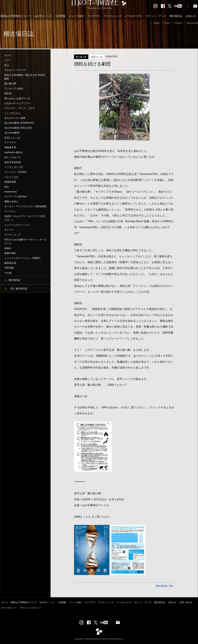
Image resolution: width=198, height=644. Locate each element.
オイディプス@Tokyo (16, 196)
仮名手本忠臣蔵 (13, 162)
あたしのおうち (13, 157)
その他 (8, 273)
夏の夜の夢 (10, 84)
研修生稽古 (10, 253)
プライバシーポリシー (30, 608)
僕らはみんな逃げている (17, 98)
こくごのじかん (13, 113)
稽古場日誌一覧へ (165, 586)
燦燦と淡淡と (11, 201)
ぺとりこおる (11, 177)
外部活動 (9, 268)
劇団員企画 (10, 263)
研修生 (8, 248)
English (157, 23)
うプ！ (8, 60)
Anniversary (11, 192)
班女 (7, 187)
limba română (192, 23)
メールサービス (134, 16)
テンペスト (10, 211)
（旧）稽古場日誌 (18, 289)
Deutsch (178, 23)
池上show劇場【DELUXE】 (19, 128)
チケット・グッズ (156, 16)
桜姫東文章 (10, 147)
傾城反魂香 (10, 182)
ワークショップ (112, 16)
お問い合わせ (186, 602)
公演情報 (60, 16)
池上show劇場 (12, 133)
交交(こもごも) (12, 138)
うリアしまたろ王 (14, 167)
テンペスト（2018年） (16, 172)
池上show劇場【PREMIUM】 (20, 123)
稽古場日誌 (176, 16)
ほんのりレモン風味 (15, 118)
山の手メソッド (43, 16)
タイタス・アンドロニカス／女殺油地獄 (25, 206)
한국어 (167, 23)
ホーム (5, 602)
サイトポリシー (9, 608)
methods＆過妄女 (14, 152)
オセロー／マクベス (15, 70)
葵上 (7, 65)
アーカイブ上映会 (14, 89)
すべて (8, 55)
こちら (87, 517)
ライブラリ (94, 16)
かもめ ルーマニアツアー (18, 103)
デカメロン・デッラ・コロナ (20, 108)
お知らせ (191, 16)
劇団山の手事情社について (16, 16)
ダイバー (9, 230)
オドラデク (10, 142)
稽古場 (8, 93)
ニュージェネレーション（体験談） (23, 258)
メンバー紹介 (77, 16)
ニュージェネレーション (17, 225)
